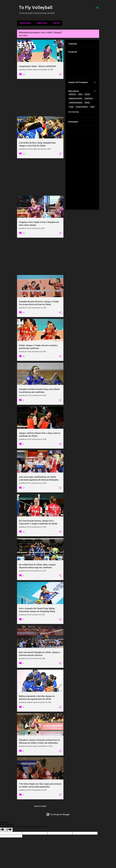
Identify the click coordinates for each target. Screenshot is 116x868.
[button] (60, 74)
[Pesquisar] (98, 8)
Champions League (76, 103)
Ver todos (23, 36)
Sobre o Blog (41, 23)
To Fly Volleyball (36, 7)
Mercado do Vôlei (75, 99)
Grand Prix (89, 99)
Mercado (72, 94)
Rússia (87, 94)
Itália (92, 107)
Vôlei (80, 94)
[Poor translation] (9, 830)
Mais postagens (40, 806)
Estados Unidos (82, 107)
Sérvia (87, 103)
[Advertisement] (40, 98)
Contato (56, 23)
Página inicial (25, 23)
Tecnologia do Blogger (58, 814)
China (71, 107)
